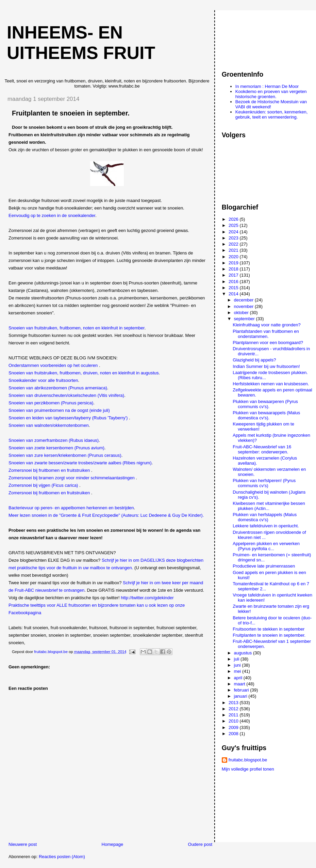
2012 (234, 709)
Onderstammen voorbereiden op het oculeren (53, 365)
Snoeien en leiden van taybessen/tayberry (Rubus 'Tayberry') (68, 418)
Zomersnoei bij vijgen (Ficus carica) (43, 485)
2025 (234, 225)
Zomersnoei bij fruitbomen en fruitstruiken (49, 470)
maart (240, 684)
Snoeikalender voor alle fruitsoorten (43, 380)
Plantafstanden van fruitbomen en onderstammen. (266, 334)
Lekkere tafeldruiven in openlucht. (266, 526)
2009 (234, 727)
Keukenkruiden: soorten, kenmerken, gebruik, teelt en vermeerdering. (271, 114)
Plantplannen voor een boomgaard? (268, 343)
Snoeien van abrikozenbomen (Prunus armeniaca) (58, 388)
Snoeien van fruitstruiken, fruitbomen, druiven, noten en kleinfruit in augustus (84, 373)
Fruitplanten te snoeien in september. (269, 635)
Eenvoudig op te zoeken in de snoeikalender (52, 215)
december (244, 300)
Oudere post (200, 844)
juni (238, 665)
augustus (244, 653)
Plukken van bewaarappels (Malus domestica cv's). (266, 415)
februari (242, 690)
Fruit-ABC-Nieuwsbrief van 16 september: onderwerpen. (262, 449)
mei (238, 671)
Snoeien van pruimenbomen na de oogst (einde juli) (59, 410)
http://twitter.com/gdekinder (147, 598)
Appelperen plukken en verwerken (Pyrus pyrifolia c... (266, 546)
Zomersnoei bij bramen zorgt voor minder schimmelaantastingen (72, 478)
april (239, 678)
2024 (234, 232)
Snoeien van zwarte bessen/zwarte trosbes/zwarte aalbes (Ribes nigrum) (80, 463)
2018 (234, 269)
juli (237, 659)
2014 (234, 294)
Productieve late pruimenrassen (264, 566)
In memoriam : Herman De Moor (267, 86)
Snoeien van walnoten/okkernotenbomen (49, 425)
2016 (234, 282)
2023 (234, 238)
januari (241, 696)
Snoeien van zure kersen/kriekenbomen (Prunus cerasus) (65, 455)
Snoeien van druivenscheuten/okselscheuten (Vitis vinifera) (66, 395)
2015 (234, 288)
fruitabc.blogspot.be (248, 760)
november (244, 306)
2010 (234, 721)
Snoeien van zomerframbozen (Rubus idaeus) (54, 440)
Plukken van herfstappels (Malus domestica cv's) (265, 517)
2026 (234, 219)
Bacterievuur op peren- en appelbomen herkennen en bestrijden (71, 508)
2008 (234, 734)
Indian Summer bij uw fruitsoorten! (266, 366)
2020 (234, 257)
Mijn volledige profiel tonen (248, 769)
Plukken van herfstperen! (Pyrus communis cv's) (264, 483)
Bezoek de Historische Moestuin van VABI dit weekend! (271, 104)
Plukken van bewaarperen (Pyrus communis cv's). (265, 404)
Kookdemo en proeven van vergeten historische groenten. (271, 94)
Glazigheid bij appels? (254, 360)
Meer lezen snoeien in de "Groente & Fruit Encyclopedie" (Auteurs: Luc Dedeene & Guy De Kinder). (106, 515)
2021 (234, 250)
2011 (234, 715)
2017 (234, 275)
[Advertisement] (252, 37)
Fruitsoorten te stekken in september (269, 629)
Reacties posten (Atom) (62, 857)
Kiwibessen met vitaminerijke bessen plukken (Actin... (269, 506)
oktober (242, 313)
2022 (234, 244)
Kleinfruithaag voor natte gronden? (267, 325)
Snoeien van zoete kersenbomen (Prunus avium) (56, 448)
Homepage (113, 844)
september (245, 319)
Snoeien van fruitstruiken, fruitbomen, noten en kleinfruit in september (77, 328)
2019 (234, 263)
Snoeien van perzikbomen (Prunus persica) (51, 403)
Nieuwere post (23, 844)
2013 (234, 703)
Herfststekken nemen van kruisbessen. (271, 384)
